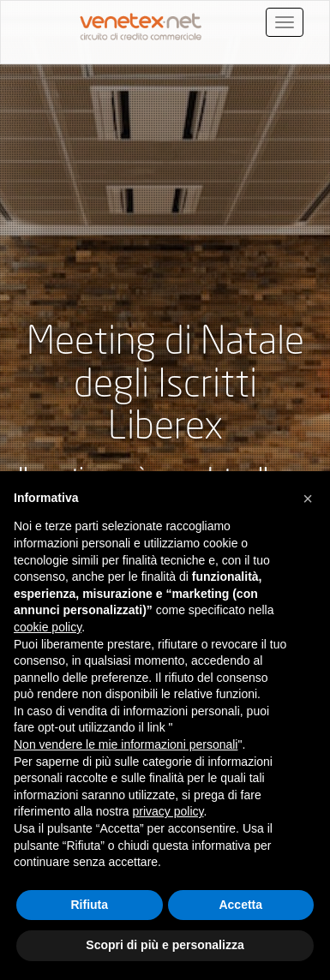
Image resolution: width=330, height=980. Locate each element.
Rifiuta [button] (89, 905)
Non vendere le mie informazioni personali (126, 744)
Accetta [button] (240, 905)
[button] (308, 499)
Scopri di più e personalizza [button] (165, 945)
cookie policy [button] (48, 627)
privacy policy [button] (168, 811)
